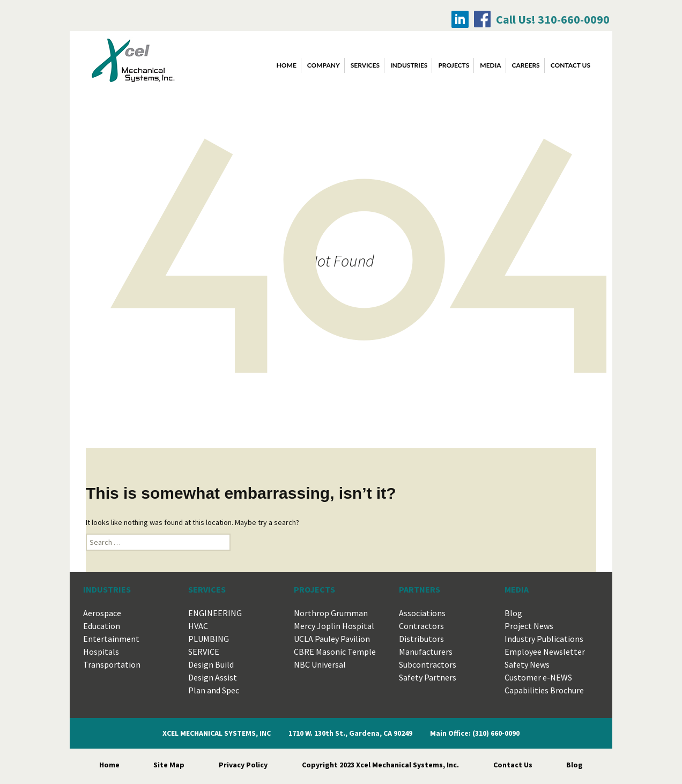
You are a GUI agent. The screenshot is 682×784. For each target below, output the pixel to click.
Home (287, 65)
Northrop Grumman (331, 613)
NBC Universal (320, 664)
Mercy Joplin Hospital (334, 626)
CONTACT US (570, 65)
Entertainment (111, 639)
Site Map (169, 765)
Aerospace (102, 613)
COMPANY (324, 65)
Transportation (112, 664)
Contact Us (513, 765)
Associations (422, 613)
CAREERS (526, 65)
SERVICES (365, 65)
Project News (529, 626)
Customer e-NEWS (538, 677)
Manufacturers (426, 652)
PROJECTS (454, 65)
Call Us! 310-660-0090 (553, 19)
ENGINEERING (215, 613)
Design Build (211, 664)
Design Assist (213, 677)
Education (102, 626)
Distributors (421, 639)
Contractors (421, 626)
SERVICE (204, 652)
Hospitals (101, 652)
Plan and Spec (214, 690)
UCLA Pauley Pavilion (332, 639)
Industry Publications (544, 639)
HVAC (198, 626)
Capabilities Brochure (544, 690)
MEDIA (490, 65)
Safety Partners (428, 677)
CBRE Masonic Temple (335, 652)
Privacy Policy (243, 765)
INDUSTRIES (409, 65)
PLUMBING (209, 639)
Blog (513, 613)
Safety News (527, 664)
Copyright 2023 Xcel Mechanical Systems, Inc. (380, 765)
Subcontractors (428, 664)
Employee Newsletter (545, 652)
